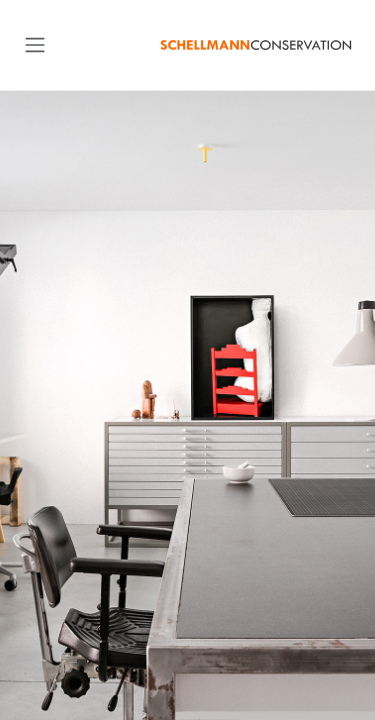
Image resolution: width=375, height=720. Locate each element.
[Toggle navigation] (35, 45)
